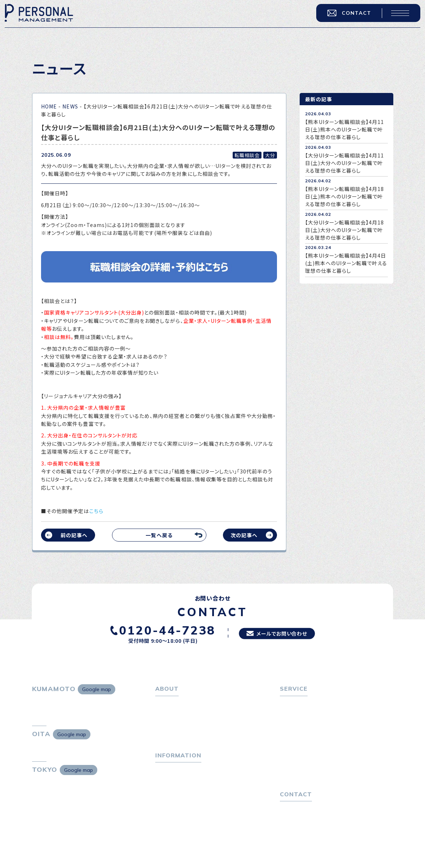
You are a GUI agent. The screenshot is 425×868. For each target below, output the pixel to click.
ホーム (163, 703)
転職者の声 (296, 735)
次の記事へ (244, 535)
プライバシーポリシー (305, 831)
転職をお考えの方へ (303, 703)
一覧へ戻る (159, 535)
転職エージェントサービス (314, 714)
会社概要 (169, 724)
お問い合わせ (296, 820)
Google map (97, 689)
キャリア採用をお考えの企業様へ (318, 748)
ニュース (165, 797)
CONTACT (346, 16)
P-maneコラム (173, 786)
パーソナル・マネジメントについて (194, 714)
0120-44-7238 (162, 629)
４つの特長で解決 (304, 769)
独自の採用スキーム (307, 780)
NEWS (70, 106)
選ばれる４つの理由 (306, 758)
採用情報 (169, 735)
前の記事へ (74, 535)
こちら (96, 511)
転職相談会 (297, 724)
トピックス (167, 776)
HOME (49, 106)
